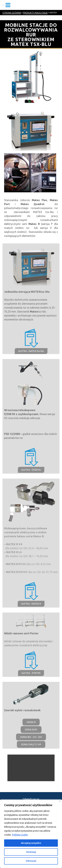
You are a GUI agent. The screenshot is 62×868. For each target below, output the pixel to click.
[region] (31, 834)
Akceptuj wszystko (31, 843)
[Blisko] (60, 801)
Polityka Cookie (20, 835)
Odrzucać (31, 861)
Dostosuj (31, 852)
